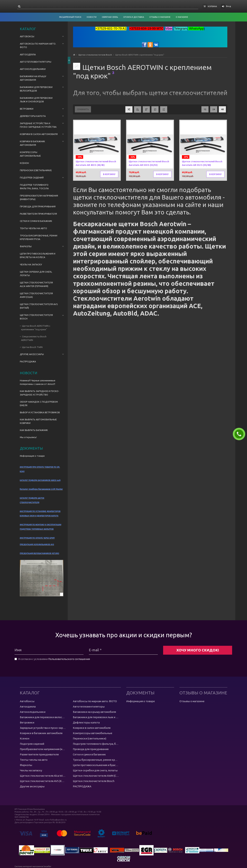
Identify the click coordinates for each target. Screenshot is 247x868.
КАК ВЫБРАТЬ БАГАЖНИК (34, 430)
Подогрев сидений (32, 178)
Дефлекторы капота (33, 116)
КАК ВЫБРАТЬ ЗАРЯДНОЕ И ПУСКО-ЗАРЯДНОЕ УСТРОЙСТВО (40, 393)
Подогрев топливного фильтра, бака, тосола (34, 187)
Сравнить (83, 109)
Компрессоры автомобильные (30, 154)
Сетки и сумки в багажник (36, 221)
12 (205, 109)
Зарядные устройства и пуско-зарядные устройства (38, 125)
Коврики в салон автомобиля (39, 134)
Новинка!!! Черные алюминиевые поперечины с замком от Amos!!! (38, 382)
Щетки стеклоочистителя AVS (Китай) (39, 306)
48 (222, 109)
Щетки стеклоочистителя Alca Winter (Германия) (36, 284)
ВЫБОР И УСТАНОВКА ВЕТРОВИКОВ (40, 412)
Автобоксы (27, 36)
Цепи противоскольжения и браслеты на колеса (38, 255)
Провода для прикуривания (38, 206)
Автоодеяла (28, 54)
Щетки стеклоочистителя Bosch (36, 317)
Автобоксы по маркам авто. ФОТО (38, 45)
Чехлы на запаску (31, 264)
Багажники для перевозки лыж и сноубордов (36, 100)
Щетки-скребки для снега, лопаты (36, 273)
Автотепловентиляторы (36, 62)
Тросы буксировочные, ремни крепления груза (39, 237)
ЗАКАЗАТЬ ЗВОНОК (240, 434)
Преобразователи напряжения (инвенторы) (39, 197)
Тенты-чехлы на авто (33, 228)
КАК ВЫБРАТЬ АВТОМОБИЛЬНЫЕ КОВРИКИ (38, 421)
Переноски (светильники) (36, 170)
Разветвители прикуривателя (38, 214)
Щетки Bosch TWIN (32, 347)
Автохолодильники (33, 69)
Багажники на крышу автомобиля (33, 78)
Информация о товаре (32, 456)
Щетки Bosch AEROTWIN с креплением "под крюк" (36, 328)
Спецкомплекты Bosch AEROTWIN (34, 338)
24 (214, 109)
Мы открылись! (28, 437)
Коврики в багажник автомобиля (32, 143)
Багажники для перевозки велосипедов (36, 89)
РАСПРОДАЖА (28, 361)
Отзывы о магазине (192, 701)
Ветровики (27, 109)
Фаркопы (26, 246)
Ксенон (24, 163)
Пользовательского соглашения (69, 659)
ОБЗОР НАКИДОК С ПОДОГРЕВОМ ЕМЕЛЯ (39, 403)
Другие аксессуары (32, 354)
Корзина (212, 6)
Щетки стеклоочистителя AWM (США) (36, 295)
